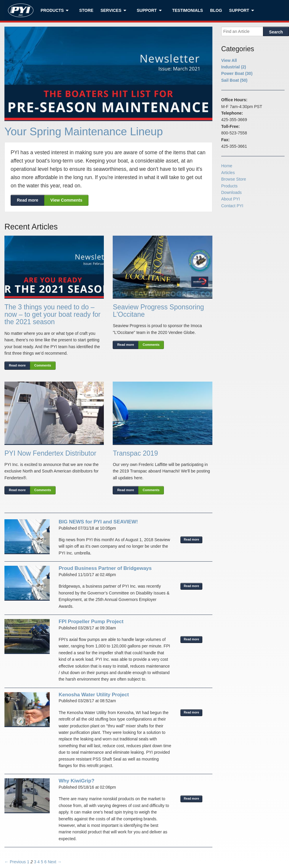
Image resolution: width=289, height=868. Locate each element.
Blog (216, 10)
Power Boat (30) (237, 73)
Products (52, 10)
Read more (28, 200)
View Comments (66, 200)
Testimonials (188, 10)
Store (86, 10)
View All (229, 60)
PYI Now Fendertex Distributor (50, 453)
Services (111, 10)
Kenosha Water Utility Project (94, 695)
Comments (43, 365)
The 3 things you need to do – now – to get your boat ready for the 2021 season (53, 315)
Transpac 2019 (135, 453)
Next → (55, 862)
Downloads (231, 192)
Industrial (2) (234, 67)
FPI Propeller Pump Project (91, 622)
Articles (228, 173)
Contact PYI (232, 206)
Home (227, 166)
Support (147, 10)
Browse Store (234, 179)
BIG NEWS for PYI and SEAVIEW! (98, 522)
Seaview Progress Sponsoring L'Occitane (158, 311)
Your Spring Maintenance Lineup (84, 132)
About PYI (231, 199)
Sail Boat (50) (234, 80)
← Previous (15, 862)
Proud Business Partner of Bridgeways (105, 568)
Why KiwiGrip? (76, 781)
